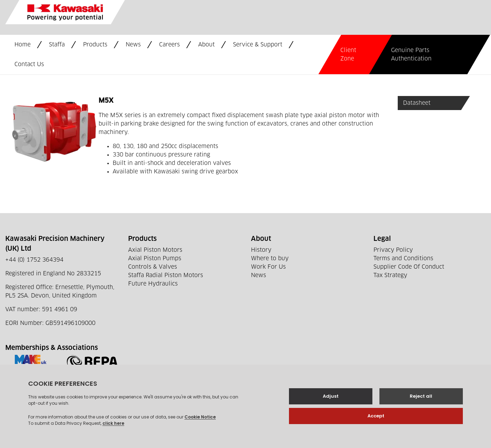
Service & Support (258, 45)
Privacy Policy (393, 250)
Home (23, 45)
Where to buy (270, 258)
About (206, 45)
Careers (169, 45)
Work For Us (268, 267)
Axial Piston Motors (155, 250)
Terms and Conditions (403, 258)
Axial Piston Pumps (155, 258)
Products (95, 45)
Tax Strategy (390, 275)
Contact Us (29, 64)
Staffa (57, 45)
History (261, 250)
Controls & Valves (153, 267)
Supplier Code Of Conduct (409, 267)
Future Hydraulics (153, 284)
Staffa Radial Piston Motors (166, 275)
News (133, 45)
